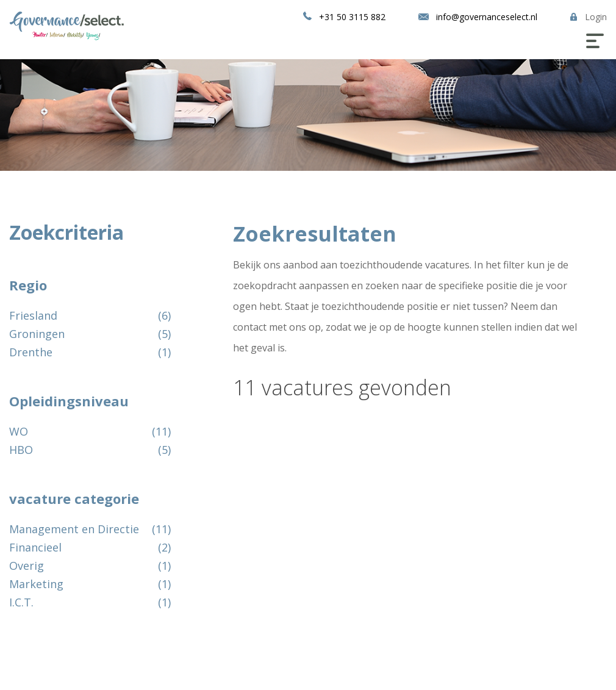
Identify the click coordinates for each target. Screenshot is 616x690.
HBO (23, 450)
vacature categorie (74, 498)
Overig (28, 566)
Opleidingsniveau (69, 401)
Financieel (37, 547)
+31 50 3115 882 (352, 17)
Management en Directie (76, 529)
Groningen (38, 334)
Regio (28, 285)
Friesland (35, 315)
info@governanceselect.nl (487, 17)
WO (20, 431)
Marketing (38, 584)
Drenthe (32, 352)
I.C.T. (23, 602)
